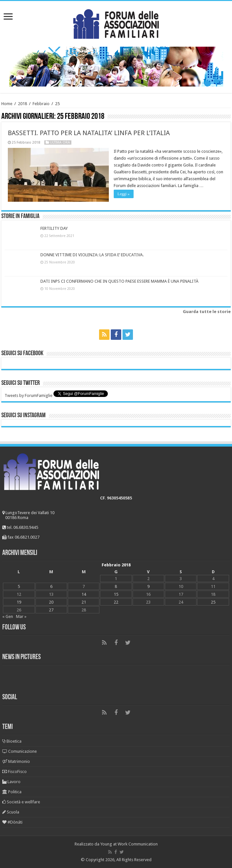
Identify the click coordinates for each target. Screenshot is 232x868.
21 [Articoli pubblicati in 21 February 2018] (84, 602)
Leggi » (124, 194)
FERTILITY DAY (54, 228)
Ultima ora (60, 142)
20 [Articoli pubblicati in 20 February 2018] (51, 602)
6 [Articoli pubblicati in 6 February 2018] (51, 586)
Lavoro (11, 782)
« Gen (8, 616)
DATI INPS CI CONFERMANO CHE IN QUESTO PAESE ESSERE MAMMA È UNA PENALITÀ (119, 281)
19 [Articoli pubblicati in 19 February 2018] (19, 602)
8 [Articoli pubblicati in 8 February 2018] (116, 586)
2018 (22, 104)
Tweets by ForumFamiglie (29, 395)
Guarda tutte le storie (207, 312)
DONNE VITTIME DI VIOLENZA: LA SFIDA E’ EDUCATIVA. (92, 255)
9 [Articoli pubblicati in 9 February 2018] (148, 586)
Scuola (11, 812)
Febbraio (41, 104)
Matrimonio (16, 761)
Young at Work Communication (129, 844)
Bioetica (12, 741)
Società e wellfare (21, 802)
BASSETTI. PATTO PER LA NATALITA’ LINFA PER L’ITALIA (89, 133)
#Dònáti (12, 822)
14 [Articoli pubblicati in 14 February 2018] (84, 594)
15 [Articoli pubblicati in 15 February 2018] (116, 594)
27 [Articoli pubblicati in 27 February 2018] (51, 610)
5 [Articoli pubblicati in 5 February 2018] (19, 586)
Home (7, 104)
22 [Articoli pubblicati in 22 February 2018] (116, 602)
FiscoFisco (14, 772)
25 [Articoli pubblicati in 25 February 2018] (213, 602)
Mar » (21, 616)
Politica (12, 792)
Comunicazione (20, 751)
